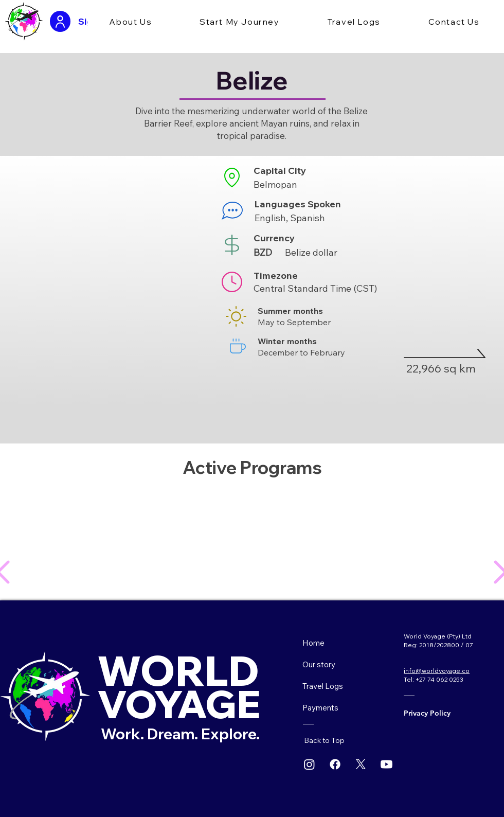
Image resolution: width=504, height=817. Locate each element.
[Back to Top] (329, 740)
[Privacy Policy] (437, 713)
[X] (361, 764)
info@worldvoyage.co (437, 671)
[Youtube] (386, 764)
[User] (60, 21)
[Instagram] (309, 764)
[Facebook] (335, 764)
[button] (131, 22)
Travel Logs (323, 686)
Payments (320, 708)
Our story (319, 664)
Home (313, 643)
